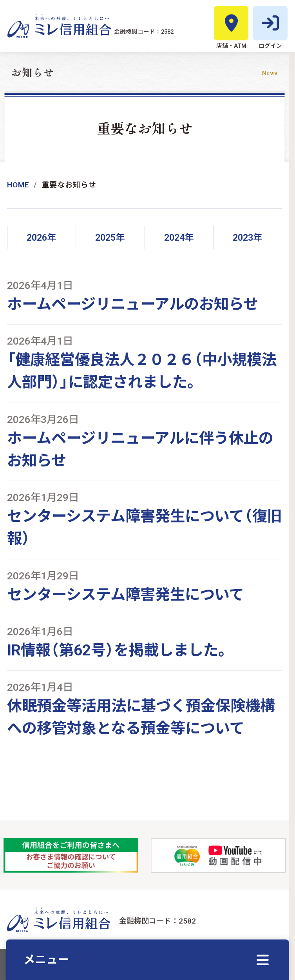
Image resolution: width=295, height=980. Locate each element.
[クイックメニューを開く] (147, 960)
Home (18, 185)
